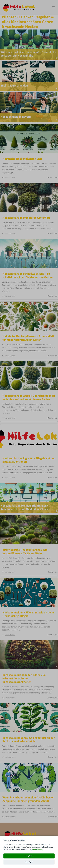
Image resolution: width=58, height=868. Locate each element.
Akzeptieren (29, 856)
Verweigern (29, 862)
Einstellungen (37, 849)
